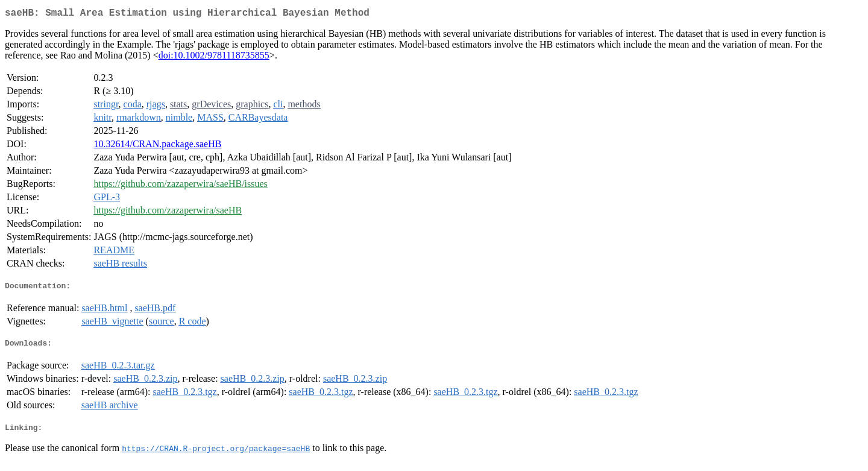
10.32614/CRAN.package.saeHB (157, 146)
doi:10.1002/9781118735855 (214, 58)
